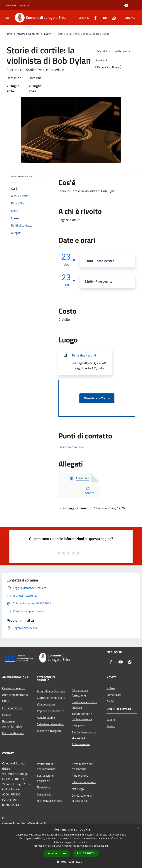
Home (8, 34)
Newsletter (44, 787)
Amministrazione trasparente (82, 766)
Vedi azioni (123, 51)
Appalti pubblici (47, 718)
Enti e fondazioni (13, 708)
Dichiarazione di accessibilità (82, 798)
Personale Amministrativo (12, 724)
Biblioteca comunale (71, 447)
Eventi (48, 34)
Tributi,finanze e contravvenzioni (82, 716)
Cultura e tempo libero (51, 698)
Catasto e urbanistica (50, 724)
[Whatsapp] (112, 18)
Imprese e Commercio (50, 711)
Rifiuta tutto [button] (86, 853)
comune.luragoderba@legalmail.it (24, 823)
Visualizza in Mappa (97, 398)
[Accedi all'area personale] (126, 5)
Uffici (5, 701)
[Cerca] (134, 18)
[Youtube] (103, 18)
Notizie (111, 688)
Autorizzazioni (81, 744)
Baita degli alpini (84, 355)
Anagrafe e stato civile (51, 691)
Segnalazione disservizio (45, 778)
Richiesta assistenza (50, 801)
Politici (6, 715)
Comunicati (114, 695)
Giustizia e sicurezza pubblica (84, 705)
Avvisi (110, 701)
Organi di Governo (14, 688)
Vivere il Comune (28, 34)
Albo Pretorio (80, 776)
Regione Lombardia (18, 5)
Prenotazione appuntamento (46, 766)
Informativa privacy (84, 782)
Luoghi (111, 720)
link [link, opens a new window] (107, 846)
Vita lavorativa (46, 704)
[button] (71, 862)
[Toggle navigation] (7, 17)
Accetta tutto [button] (57, 854)
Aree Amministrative (15, 695)
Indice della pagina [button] (22, 177)
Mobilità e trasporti (49, 731)
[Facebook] (94, 18)
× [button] (138, 828)
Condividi (104, 51)
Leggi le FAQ (45, 794)
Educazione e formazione (80, 693)
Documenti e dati (13, 733)
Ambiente (78, 726)
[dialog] (71, 846)
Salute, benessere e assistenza (84, 735)
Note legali (78, 789)
